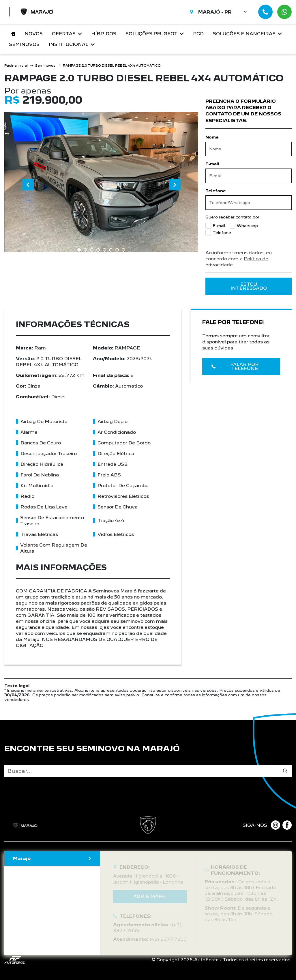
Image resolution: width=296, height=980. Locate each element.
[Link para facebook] (287, 825)
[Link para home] (12, 34)
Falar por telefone (235, 366)
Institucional (72, 44)
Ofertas (67, 34)
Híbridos (104, 34)
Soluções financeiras (247, 34)
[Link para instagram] (276, 825)
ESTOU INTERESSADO (249, 286)
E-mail (212, 164)
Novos (34, 34)
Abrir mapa (149, 896)
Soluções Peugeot (155, 34)
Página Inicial (16, 66)
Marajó (52, 858)
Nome (212, 137)
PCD (198, 34)
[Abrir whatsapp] (284, 12)
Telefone (216, 191)
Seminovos (24, 44)
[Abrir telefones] (265, 12)
